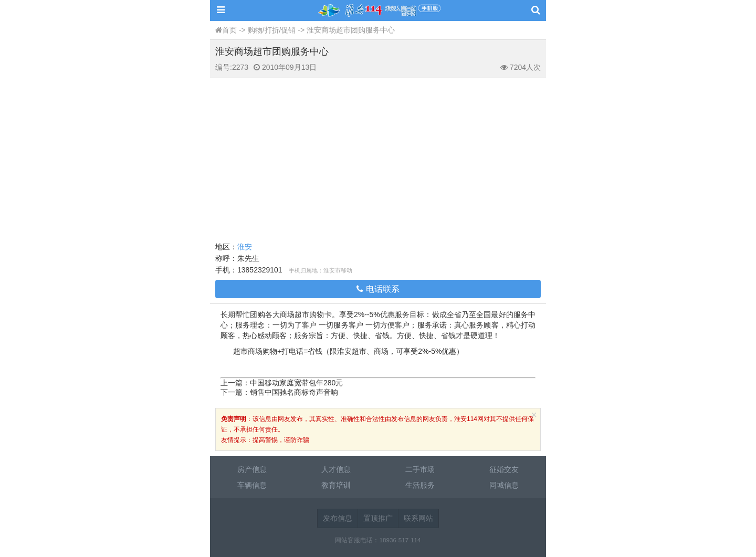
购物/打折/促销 (272, 30)
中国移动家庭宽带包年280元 (296, 383)
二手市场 (420, 469)
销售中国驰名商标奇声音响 (294, 392)
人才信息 (336, 469)
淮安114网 (378, 10)
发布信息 (338, 518)
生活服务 (420, 485)
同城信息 (504, 485)
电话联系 (378, 289)
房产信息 (252, 469)
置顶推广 (378, 518)
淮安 (245, 247)
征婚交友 (504, 469)
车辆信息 (252, 485)
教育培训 (336, 485)
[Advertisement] (378, 157)
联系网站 (418, 518)
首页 (229, 30)
